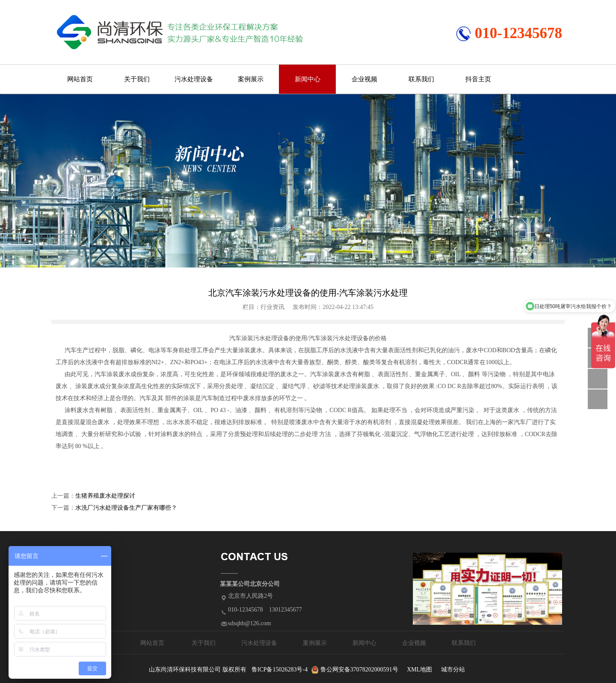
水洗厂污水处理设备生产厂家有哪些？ (126, 508)
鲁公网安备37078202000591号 (359, 670)
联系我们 (421, 79)
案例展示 (251, 79)
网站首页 (80, 79)
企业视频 (364, 79)
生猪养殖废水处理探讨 (105, 496)
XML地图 (419, 670)
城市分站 (453, 670)
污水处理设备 (194, 79)
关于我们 (137, 79)
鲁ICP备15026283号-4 (280, 670)
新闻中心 (308, 79)
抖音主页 (478, 79)
